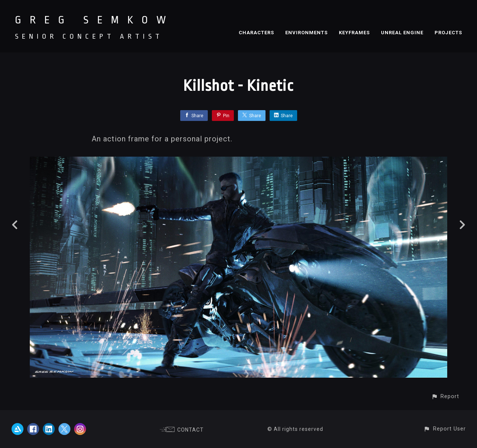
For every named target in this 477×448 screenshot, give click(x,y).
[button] (445, 396)
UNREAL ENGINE (402, 33)
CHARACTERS (256, 33)
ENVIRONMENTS (306, 33)
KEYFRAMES (354, 33)
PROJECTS (448, 33)
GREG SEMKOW (95, 20)
